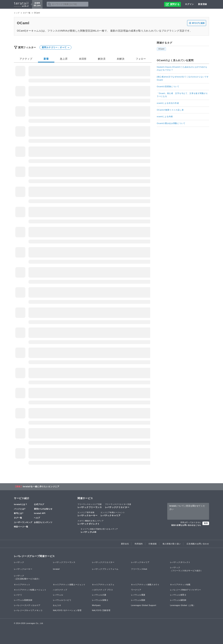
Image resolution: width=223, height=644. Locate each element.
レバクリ (18, 595)
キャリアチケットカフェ (103, 585)
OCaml (161, 49)
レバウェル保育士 (178, 595)
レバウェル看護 (138, 595)
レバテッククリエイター (118, 506)
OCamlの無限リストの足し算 (170, 110)
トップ (17, 13)
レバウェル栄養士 (100, 600)
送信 (206, 523)
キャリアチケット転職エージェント (30, 590)
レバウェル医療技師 (23, 600)
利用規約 (139, 544)
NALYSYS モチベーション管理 (67, 610)
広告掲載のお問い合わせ (198, 544)
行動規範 (153, 544)
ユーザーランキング (23, 522)
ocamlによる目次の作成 (168, 103)
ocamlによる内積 (165, 116)
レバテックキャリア (113, 514)
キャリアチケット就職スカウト (145, 585)
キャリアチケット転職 (180, 585)
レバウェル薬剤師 (178, 600)
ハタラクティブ (60, 590)
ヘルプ (37, 518)
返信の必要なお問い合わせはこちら (186, 525)
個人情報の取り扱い (172, 544)
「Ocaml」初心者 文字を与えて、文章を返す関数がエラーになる (182, 95)
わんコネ (57, 605)
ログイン (189, 4)
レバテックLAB (99, 530)
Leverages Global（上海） (183, 605)
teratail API (40, 513)
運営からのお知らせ (43, 509)
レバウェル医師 (138, 600)
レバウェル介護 (99, 595)
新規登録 (203, 4)
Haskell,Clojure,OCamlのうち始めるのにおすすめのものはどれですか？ (182, 69)
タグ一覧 (27, 13)
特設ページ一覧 (21, 527)
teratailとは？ (21, 504)
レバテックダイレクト (91, 522)
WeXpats (96, 605)
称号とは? (19, 513)
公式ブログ (39, 504)
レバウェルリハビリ (62, 600)
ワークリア (136, 590)
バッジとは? (20, 509)
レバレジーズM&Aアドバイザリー (186, 590)
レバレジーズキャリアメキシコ (28, 610)
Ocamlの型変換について (168, 86)
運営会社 (125, 544)
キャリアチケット (22, 585)
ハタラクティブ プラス (103, 590)
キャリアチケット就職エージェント (69, 585)
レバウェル (58, 595)
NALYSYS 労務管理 (101, 610)
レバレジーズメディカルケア (27, 605)
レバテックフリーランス (90, 506)
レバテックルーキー (87, 514)
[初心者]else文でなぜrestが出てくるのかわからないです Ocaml (183, 78)
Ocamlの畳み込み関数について (171, 123)
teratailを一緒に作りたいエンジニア (41, 487)
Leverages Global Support (144, 605)
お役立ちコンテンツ (43, 522)
